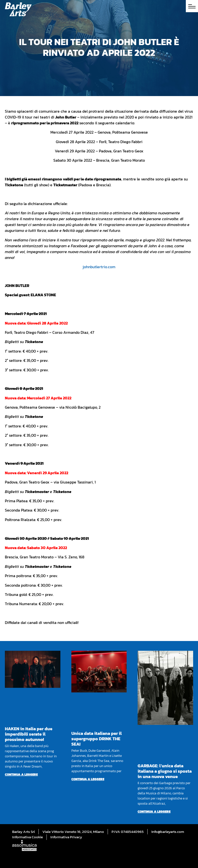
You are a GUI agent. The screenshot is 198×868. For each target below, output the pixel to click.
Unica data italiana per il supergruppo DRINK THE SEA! (97, 739)
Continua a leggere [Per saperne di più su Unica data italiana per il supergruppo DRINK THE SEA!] (88, 779)
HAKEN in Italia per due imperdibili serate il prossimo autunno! (29, 734)
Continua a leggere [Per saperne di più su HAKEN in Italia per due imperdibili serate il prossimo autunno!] (21, 774)
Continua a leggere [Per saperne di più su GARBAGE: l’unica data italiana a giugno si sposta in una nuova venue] (154, 812)
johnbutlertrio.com (99, 267)
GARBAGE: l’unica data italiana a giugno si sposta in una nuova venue (165, 771)
